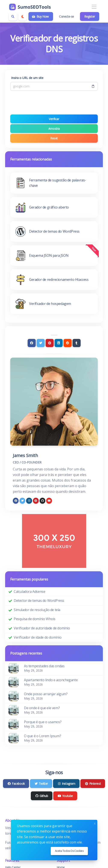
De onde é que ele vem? (42, 708)
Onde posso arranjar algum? (46, 694)
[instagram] (29, 501)
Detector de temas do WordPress (39, 601)
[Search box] (13, 17)
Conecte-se (67, 16)
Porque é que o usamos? (43, 722)
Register (90, 16)
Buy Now (40, 16)
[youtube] (49, 501)
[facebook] (16, 501)
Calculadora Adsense (29, 592)
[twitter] (22, 501)
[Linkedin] (59, 343)
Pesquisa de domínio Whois (35, 619)
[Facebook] (32, 343)
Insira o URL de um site (27, 78)
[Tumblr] (77, 343)
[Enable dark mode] (23, 17)
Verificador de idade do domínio (38, 637)
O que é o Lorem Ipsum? (42, 736)
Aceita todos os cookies (69, 851)
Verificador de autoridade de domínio (42, 628)
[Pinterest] (50, 343)
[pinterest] (36, 501)
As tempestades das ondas (44, 666)
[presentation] (54, 103)
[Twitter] (41, 343)
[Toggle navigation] (94, 7)
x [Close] (95, 823)
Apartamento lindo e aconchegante (51, 680)
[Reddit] (68, 343)
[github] (42, 501)
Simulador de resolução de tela (37, 610)
